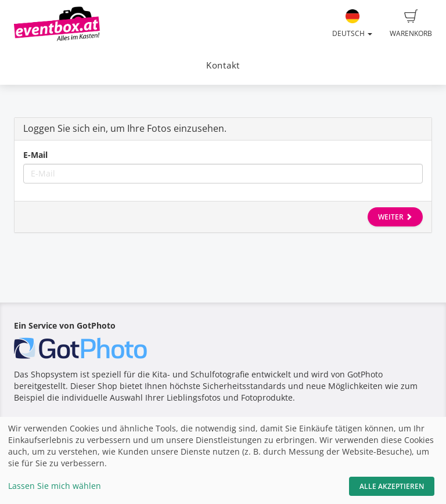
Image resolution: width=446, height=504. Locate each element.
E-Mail (35, 155)
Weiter (395, 217)
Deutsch (352, 24)
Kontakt (223, 65)
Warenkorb (411, 24)
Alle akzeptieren (392, 486)
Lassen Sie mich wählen (55, 486)
